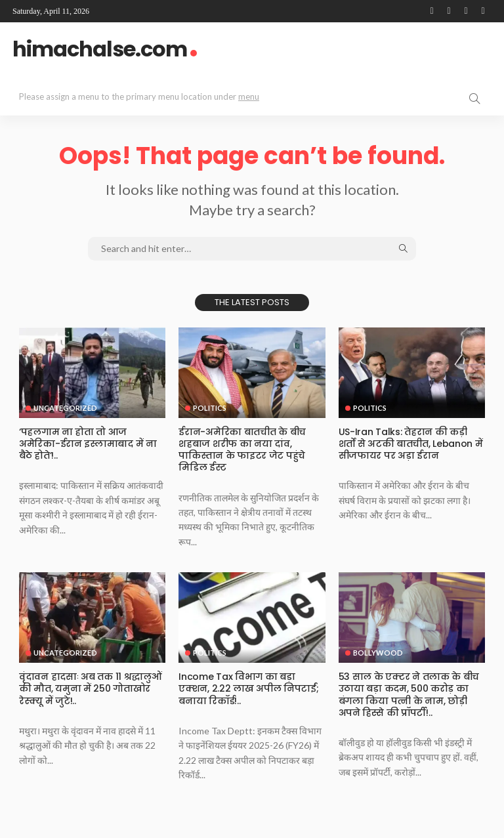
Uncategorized (65, 408)
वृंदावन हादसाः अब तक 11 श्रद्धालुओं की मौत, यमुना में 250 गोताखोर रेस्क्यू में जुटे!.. (90, 688)
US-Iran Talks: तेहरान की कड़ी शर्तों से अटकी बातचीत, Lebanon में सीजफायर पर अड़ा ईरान (410, 444)
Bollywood (378, 653)
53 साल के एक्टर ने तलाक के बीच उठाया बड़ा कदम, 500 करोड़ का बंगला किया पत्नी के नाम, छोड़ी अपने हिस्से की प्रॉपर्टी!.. (409, 695)
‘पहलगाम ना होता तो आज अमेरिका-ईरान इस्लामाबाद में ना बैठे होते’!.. (88, 444)
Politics (210, 408)
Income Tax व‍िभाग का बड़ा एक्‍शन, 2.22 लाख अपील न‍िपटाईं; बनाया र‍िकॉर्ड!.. (248, 688)
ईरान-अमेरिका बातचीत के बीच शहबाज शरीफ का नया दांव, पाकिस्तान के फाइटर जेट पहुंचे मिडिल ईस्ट (242, 450)
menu (249, 96)
